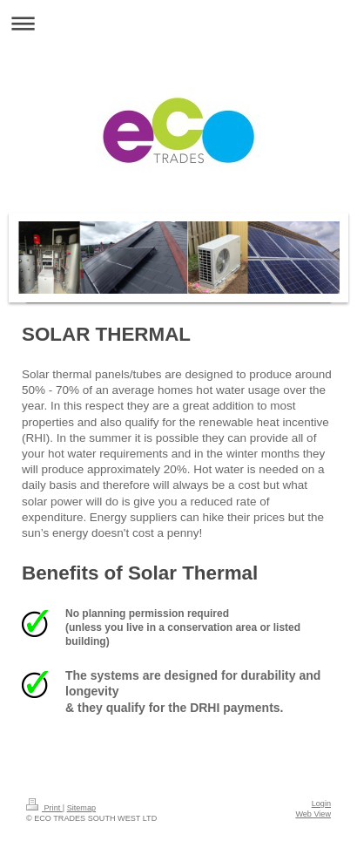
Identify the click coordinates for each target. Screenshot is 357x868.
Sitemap (81, 808)
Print (44, 808)
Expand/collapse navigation (178, 23)
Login (321, 804)
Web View (313, 814)
